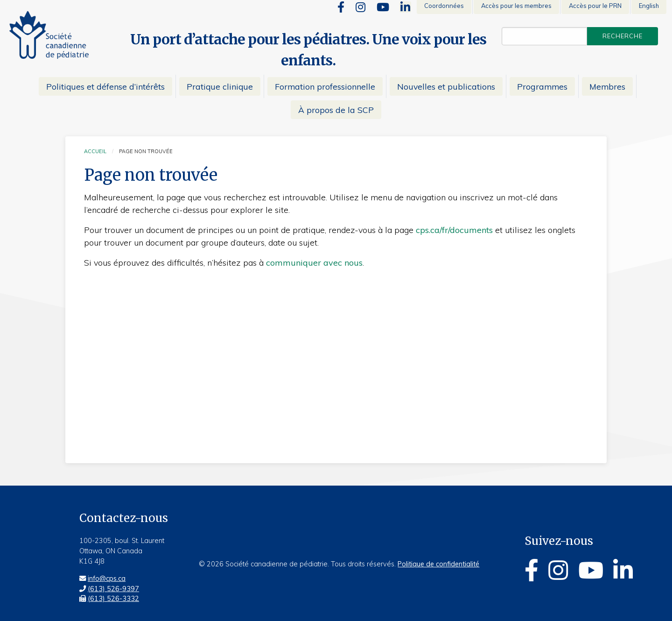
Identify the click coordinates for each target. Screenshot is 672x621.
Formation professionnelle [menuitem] (325, 86)
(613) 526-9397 (113, 589)
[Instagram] (360, 7)
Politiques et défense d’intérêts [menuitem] (105, 86)
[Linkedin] (405, 7)
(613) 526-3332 (113, 599)
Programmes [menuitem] (542, 86)
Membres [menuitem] (607, 86)
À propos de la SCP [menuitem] (336, 110)
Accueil (95, 151)
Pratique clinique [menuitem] (220, 86)
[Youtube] (383, 7)
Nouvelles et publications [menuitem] (446, 86)
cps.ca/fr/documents (454, 230)
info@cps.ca (107, 579)
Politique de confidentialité (438, 564)
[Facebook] (341, 7)
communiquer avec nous (314, 263)
